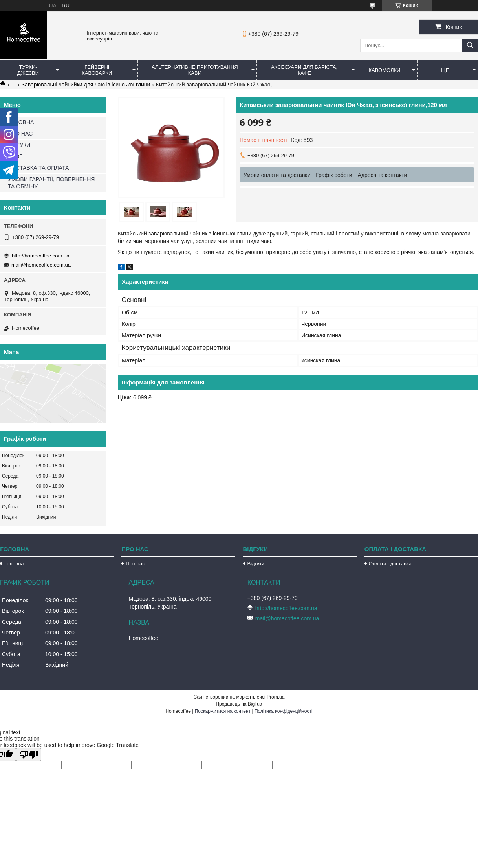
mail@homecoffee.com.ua (41, 265)
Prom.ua (276, 697)
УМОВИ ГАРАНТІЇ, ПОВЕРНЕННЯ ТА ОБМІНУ (51, 183)
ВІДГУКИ (19, 145)
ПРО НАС (20, 134)
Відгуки (256, 564)
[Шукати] (470, 45)
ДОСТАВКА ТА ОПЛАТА (38, 168)
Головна (14, 564)
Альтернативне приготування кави (195, 70)
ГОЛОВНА (21, 122)
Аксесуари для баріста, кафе (304, 70)
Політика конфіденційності (284, 711)
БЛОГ (15, 156)
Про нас (135, 564)
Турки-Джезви (28, 70)
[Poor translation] (29, 755)
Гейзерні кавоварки (97, 70)
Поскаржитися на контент (223, 711)
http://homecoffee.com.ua (40, 256)
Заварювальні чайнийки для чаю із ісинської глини (86, 85)
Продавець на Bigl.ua (239, 704)
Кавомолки (385, 70)
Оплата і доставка (390, 564)
